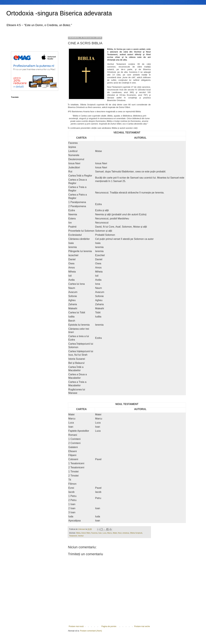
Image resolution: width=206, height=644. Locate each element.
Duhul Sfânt (86, 533)
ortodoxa (126, 533)
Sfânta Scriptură (136, 533)
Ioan (100, 533)
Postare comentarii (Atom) (91, 631)
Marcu (110, 533)
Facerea (94, 533)
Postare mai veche (142, 626)
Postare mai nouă (76, 626)
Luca (104, 533)
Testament (73, 536)
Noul (120, 533)
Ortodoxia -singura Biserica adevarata (59, 13)
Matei (115, 533)
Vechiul (81, 536)
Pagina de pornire (109, 626)
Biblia (78, 533)
